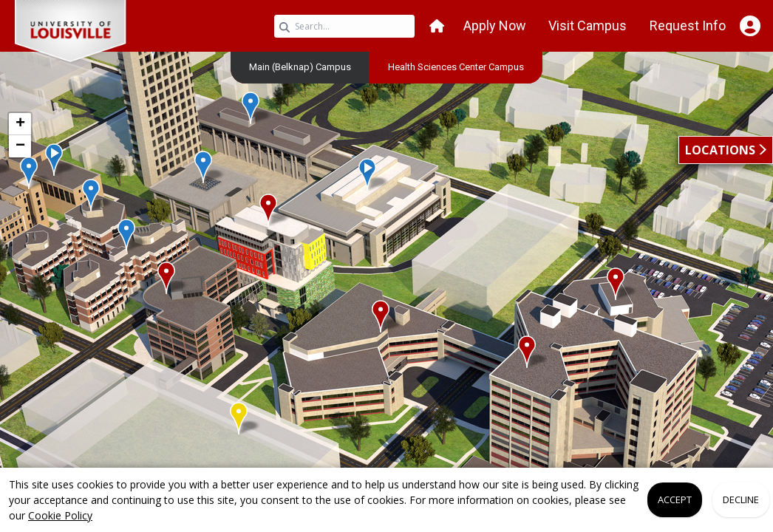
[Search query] (344, 26)
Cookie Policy (60, 515)
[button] (437, 26)
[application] (386, 279)
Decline (741, 499)
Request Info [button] (688, 25)
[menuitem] (300, 66)
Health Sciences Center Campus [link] (456, 67)
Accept (675, 499)
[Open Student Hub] (750, 26)
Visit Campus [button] (588, 25)
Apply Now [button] (495, 25)
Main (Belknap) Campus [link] (300, 67)
